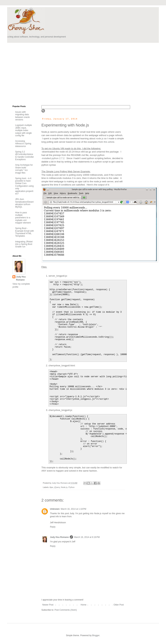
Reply (53, 527)
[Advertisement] (66, 73)
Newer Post (48, 605)
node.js (100, 138)
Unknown (55, 509)
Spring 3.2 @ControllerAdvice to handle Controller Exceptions (25, 156)
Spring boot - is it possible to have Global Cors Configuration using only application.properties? (24, 186)
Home (84, 605)
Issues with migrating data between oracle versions (22, 116)
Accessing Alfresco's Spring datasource (23, 144)
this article (109, 142)
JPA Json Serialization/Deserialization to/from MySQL (24, 203)
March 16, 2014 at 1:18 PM (73, 509)
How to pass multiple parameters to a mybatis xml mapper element (23, 218)
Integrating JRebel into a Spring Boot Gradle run (24, 244)
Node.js (64, 487)
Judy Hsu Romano (60, 483)
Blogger (96, 635)
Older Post (119, 605)
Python (72, 487)
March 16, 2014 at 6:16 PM (87, 537)
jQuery (57, 487)
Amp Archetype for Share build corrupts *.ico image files (24, 169)
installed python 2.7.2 (53, 158)
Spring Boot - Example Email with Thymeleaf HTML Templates (25, 232)
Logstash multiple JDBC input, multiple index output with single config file (23, 130)
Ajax (51, 487)
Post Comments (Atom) (66, 610)
